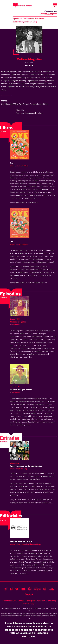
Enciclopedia (28, 19)
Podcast (21, 601)
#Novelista (38, 113)
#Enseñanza (29, 113)
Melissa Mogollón (15, 202)
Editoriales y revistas (22, 22)
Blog (35, 22)
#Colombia (20, 110)
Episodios (17, 19)
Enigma (43, 608)
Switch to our (49, 13)
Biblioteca (40, 19)
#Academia (20, 113)
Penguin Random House (37, 282)
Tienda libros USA (9, 601)
